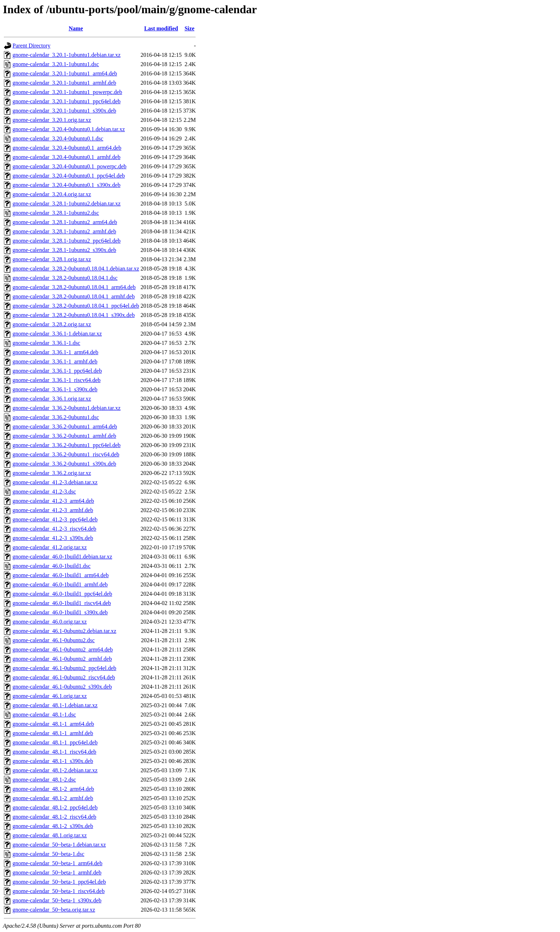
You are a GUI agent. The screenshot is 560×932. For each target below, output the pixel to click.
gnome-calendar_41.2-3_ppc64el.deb (55, 519)
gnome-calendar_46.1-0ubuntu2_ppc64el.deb (64, 668)
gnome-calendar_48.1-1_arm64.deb (53, 724)
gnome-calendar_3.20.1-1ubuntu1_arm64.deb (65, 73)
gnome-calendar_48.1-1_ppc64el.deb (55, 742)
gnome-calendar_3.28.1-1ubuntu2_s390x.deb (64, 250)
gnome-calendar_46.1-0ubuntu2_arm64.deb (63, 650)
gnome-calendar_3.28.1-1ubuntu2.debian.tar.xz (67, 204)
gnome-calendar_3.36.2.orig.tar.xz (52, 473)
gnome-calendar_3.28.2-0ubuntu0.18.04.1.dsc (65, 278)
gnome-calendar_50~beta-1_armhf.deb (57, 872)
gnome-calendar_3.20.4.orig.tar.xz (52, 194)
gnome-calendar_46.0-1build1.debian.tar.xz (62, 557)
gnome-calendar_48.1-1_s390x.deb (53, 761)
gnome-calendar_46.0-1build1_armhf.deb (60, 584)
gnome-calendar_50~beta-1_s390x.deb (57, 900)
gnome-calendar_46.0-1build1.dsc (52, 566)
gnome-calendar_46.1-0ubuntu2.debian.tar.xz (64, 631)
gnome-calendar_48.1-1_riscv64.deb (54, 752)
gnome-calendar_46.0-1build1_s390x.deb (60, 612)
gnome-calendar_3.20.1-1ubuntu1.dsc (56, 64)
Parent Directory (31, 46)
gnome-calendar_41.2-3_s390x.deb (53, 538)
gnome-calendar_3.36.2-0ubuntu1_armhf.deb (64, 436)
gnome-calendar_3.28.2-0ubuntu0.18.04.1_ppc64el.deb (76, 306)
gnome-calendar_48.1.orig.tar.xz (50, 835)
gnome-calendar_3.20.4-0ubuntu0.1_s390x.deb (66, 185)
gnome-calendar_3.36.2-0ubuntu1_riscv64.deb (66, 454)
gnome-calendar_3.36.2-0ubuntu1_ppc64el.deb (67, 445)
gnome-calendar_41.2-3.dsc (44, 492)
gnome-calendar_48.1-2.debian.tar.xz (55, 770)
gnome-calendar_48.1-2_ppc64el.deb (55, 807)
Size (190, 28)
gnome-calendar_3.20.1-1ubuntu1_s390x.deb (64, 111)
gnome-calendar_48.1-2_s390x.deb (53, 826)
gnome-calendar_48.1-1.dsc (44, 715)
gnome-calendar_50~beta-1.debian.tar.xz (59, 845)
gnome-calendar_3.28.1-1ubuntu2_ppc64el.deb (67, 241)
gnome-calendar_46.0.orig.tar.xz (50, 622)
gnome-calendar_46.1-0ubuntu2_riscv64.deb (64, 677)
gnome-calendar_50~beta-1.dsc (48, 854)
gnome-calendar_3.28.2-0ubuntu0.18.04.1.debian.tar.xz (76, 269)
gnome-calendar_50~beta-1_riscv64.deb (59, 891)
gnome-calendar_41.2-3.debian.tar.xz (55, 482)
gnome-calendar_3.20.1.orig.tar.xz (52, 120)
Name (76, 28)
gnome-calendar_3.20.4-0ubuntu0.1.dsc (58, 138)
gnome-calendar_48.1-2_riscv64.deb (54, 817)
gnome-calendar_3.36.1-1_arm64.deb (55, 352)
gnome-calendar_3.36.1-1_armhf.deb (55, 361)
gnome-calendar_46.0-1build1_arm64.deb (61, 575)
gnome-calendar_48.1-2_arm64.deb (53, 789)
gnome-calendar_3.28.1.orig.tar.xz (52, 259)
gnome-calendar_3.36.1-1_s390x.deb (55, 389)
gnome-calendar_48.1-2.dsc (44, 780)
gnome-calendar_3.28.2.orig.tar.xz (52, 324)
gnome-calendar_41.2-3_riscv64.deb (54, 529)
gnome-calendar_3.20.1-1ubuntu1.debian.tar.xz (67, 55)
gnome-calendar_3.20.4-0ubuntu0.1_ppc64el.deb (69, 176)
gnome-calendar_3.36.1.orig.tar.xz (52, 399)
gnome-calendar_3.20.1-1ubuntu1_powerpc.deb (67, 92)
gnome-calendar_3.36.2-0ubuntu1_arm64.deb (65, 427)
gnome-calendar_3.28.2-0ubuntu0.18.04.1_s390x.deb (74, 315)
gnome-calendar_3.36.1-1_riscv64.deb (57, 380)
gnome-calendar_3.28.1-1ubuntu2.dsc (56, 213)
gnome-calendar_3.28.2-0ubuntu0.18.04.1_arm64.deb (74, 287)
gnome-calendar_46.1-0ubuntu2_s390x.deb (62, 687)
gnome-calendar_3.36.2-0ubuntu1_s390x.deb (64, 464)
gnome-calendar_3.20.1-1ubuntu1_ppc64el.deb (67, 101)
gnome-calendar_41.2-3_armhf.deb (53, 510)
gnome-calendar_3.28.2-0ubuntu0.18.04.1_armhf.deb (74, 296)
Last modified (161, 28)
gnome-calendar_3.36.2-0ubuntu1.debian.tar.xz (67, 408)
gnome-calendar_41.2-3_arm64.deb (53, 501)
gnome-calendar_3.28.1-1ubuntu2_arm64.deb (65, 222)
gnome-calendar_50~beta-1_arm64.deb (57, 863)
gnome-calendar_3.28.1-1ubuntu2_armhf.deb (64, 231)
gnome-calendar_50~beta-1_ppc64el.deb (59, 882)
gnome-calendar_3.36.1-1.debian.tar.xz (57, 334)
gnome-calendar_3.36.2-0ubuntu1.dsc (56, 417)
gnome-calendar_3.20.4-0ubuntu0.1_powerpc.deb (69, 166)
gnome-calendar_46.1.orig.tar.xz (50, 696)
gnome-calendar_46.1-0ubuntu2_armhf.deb (62, 659)
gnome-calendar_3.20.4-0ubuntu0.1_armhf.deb (66, 157)
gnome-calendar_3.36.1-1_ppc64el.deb (57, 371)
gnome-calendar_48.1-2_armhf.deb (53, 798)
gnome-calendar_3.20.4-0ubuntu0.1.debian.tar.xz (69, 129)
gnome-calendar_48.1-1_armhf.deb (53, 733)
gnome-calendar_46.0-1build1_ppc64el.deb (62, 594)
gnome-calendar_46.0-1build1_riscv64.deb (62, 603)
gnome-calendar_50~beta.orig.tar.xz (54, 910)
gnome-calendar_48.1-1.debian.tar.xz (55, 705)
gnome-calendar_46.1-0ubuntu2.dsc (54, 640)
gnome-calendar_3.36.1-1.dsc (46, 343)
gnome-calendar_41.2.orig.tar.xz (50, 547)
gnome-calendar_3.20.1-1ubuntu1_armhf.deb (64, 83)
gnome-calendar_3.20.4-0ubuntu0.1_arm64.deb (67, 148)
